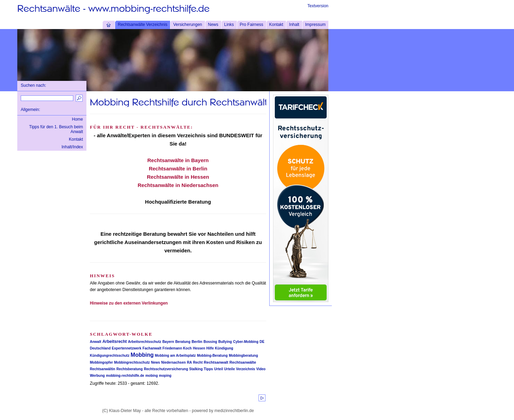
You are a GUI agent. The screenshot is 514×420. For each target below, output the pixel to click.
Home (77, 119)
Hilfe (210, 348)
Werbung (97, 376)
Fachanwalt (152, 348)
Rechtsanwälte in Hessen (178, 177)
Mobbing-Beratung (212, 356)
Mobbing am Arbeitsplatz (175, 356)
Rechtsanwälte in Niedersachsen (178, 185)
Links (229, 25)
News (213, 25)
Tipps (208, 369)
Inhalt (294, 25)
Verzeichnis (246, 369)
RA (189, 362)
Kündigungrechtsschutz (110, 356)
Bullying (225, 342)
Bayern (168, 342)
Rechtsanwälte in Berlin (178, 169)
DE (262, 342)
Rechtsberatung (130, 369)
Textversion (318, 6)
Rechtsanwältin (102, 369)
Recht (198, 362)
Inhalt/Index (72, 147)
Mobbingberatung (243, 356)
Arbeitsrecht (115, 342)
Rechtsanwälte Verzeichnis (143, 25)
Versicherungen (188, 25)
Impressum (315, 25)
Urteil (218, 369)
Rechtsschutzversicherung (166, 369)
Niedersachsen (173, 362)
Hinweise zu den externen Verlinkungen (129, 303)
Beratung (183, 342)
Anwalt (96, 342)
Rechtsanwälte (243, 362)
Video (261, 369)
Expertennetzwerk (127, 348)
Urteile (229, 369)
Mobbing (142, 355)
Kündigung (224, 348)
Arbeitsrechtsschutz (144, 342)
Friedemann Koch (177, 348)
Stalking (196, 369)
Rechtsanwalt (216, 362)
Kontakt (276, 25)
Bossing (210, 342)
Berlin (197, 342)
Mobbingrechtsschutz (132, 362)
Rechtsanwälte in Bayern (178, 160)
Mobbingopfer (101, 362)
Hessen (199, 348)
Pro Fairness (252, 25)
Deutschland (100, 348)
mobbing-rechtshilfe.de (125, 376)
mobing (151, 376)
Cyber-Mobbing (246, 342)
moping (165, 376)
